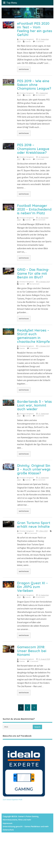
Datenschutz (8, 830)
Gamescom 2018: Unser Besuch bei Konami (32, 651)
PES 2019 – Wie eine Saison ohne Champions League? (34, 85)
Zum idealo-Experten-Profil (12, 800)
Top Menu (10, 3)
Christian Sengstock (26, 39)
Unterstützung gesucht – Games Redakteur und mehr (26, 826)
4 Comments (40, 597)
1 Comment (40, 41)
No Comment (40, 95)
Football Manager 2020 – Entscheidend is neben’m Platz (34, 209)
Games (28, 41)
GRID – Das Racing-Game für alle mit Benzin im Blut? (33, 273)
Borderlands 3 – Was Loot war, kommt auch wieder (34, 405)
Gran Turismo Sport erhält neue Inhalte (34, 525)
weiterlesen (24, 69)
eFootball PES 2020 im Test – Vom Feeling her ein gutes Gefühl (35, 29)
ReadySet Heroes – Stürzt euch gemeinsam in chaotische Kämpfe (33, 336)
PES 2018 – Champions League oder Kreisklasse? (33, 149)
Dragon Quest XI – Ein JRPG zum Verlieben (32, 587)
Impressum (8, 823)
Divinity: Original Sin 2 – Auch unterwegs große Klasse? (34, 469)
